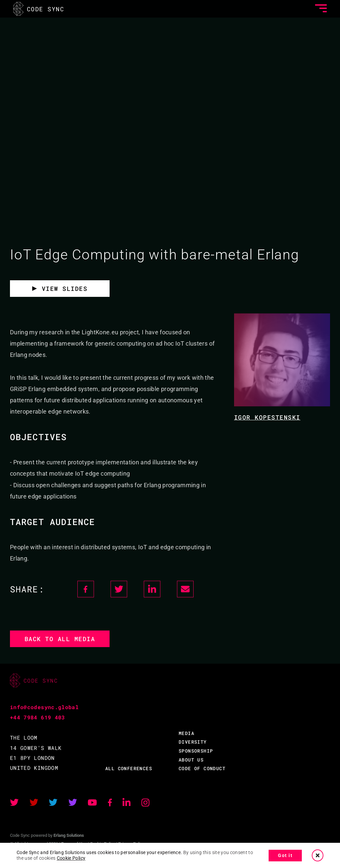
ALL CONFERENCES (129, 768)
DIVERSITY (193, 742)
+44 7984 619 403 (38, 717)
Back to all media (60, 639)
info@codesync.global (44, 707)
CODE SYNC (39, 9)
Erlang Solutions (69, 835)
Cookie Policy (71, 858)
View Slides (65, 289)
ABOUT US (191, 760)
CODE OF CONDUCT (202, 768)
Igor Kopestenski (267, 417)
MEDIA (186, 733)
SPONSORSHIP (196, 751)
